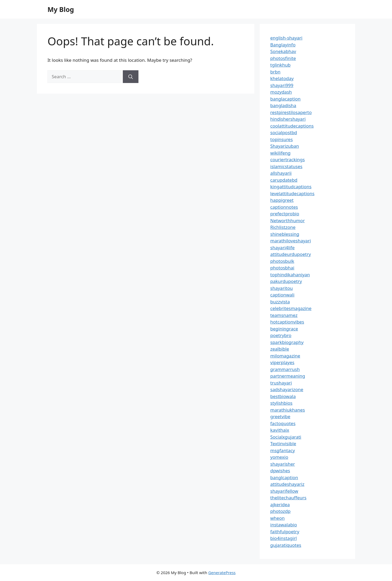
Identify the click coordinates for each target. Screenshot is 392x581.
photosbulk (282, 261)
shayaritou (282, 288)
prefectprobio (285, 214)
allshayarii (281, 173)
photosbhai (282, 268)
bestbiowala (283, 396)
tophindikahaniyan (290, 275)
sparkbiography (287, 342)
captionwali (282, 295)
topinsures (282, 139)
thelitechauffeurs (288, 498)
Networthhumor (288, 220)
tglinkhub (280, 65)
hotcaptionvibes (287, 322)
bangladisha (283, 105)
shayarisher (283, 464)
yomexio (279, 457)
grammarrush (285, 369)
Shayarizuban (285, 146)
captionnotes (284, 207)
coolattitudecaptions (292, 126)
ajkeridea (280, 504)
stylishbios (281, 403)
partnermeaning (288, 376)
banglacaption (285, 99)
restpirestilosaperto (291, 112)
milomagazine (285, 356)
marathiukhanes (288, 410)
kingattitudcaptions (291, 187)
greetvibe (280, 416)
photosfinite (283, 58)
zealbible (280, 349)
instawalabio (284, 525)
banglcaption (284, 477)
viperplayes (282, 362)
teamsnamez (284, 315)
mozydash (281, 92)
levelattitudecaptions (292, 193)
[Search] (131, 77)
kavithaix (280, 430)
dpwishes (280, 471)
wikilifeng (280, 153)
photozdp (280, 511)
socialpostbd (284, 132)
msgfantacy (283, 450)
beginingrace (284, 329)
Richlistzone (283, 227)
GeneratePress (222, 573)
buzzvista (280, 302)
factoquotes (283, 423)
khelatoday (282, 78)
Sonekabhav (283, 51)
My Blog (61, 9)
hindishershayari (288, 119)
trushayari (281, 383)
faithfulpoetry (285, 532)
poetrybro (281, 335)
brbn (275, 72)
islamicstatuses (286, 166)
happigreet (282, 200)
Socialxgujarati (286, 437)
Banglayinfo (283, 45)
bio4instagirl (284, 538)
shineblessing (285, 234)
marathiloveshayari (291, 241)
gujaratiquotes (286, 545)
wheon (277, 518)
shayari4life (282, 248)
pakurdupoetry (286, 281)
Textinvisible (283, 444)
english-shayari (286, 38)
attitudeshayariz (287, 484)
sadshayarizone (287, 389)
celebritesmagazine (291, 308)
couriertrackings (288, 160)
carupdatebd (284, 180)
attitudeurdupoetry (291, 254)
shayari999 (282, 85)
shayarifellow (284, 491)
